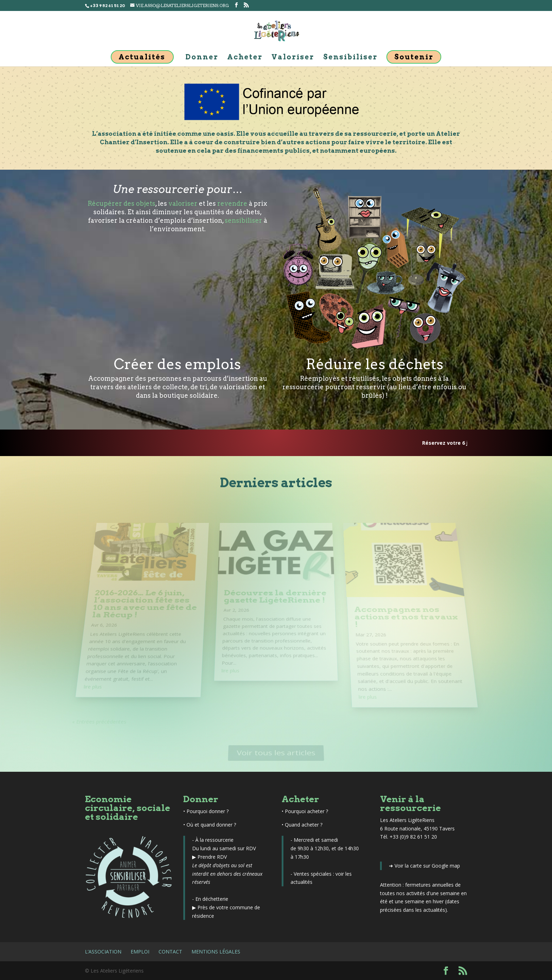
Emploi (140, 952)
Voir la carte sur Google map (427, 866)
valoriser (183, 203)
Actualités (142, 57)
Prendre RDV (212, 857)
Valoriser (293, 58)
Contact (170, 952)
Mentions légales (216, 952)
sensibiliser (243, 220)
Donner (202, 58)
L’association (103, 952)
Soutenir (414, 57)
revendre (232, 203)
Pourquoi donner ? (208, 811)
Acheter (245, 58)
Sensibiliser (350, 58)
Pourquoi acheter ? (306, 811)
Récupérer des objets (122, 203)
